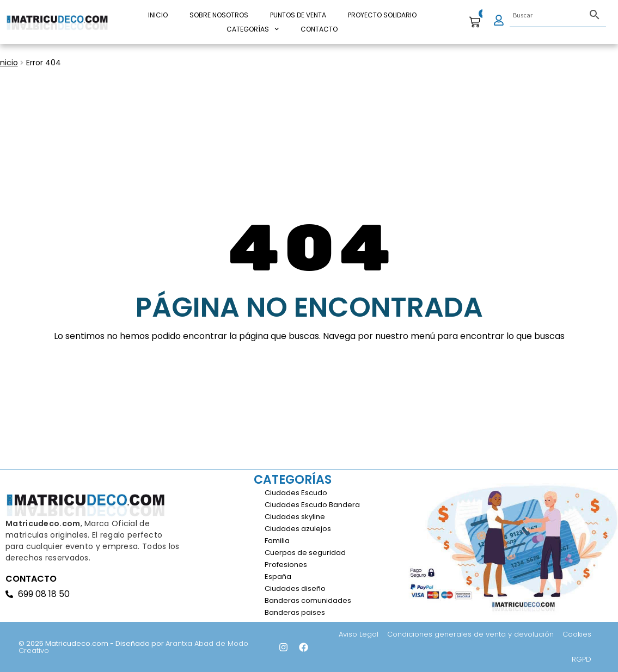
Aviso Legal (359, 634)
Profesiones (286, 565)
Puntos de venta (298, 15)
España (278, 577)
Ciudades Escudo (296, 493)
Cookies (577, 634)
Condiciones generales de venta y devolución (470, 634)
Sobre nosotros (219, 15)
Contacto (319, 29)
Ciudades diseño (295, 588)
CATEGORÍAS (253, 29)
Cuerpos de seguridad (305, 553)
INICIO (158, 15)
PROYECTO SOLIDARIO (382, 15)
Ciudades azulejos (298, 529)
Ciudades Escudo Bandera (312, 505)
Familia (277, 541)
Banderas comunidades (308, 600)
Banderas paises (295, 612)
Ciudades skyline (295, 517)
